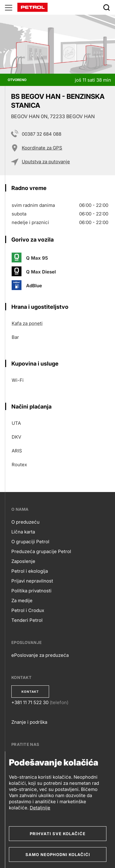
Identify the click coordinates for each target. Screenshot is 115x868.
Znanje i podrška (29, 722)
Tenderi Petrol (27, 620)
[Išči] (106, 7)
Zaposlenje (23, 561)
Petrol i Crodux (28, 610)
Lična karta (23, 532)
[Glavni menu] (9, 7)
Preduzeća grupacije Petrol (41, 551)
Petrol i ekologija (30, 571)
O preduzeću (25, 522)
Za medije (22, 601)
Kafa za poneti (27, 323)
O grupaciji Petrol (30, 542)
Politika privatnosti (31, 591)
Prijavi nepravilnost (32, 581)
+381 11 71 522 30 (30, 702)
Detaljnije (40, 808)
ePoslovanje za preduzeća (40, 655)
